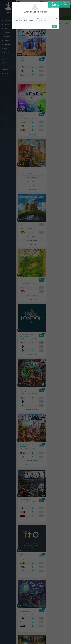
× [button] (69, 2)
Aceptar (54, 27)
